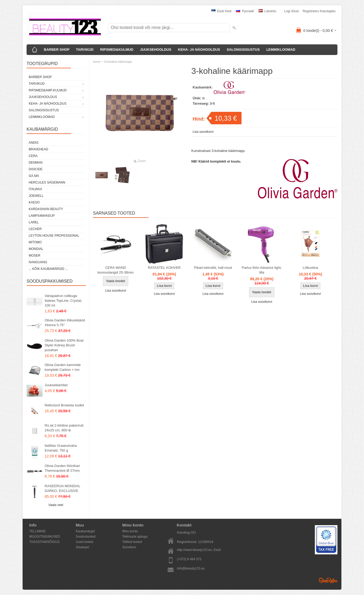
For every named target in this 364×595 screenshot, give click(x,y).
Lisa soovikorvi (203, 132)
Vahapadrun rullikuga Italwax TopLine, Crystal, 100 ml (63, 301)
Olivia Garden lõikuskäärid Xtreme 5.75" (65, 323)
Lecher (35, 229)
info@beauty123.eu (191, 568)
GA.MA (34, 176)
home (97, 62)
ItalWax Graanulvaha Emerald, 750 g (61, 448)
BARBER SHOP (57, 50)
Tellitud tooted (132, 542)
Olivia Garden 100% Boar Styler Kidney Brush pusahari (64, 345)
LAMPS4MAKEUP (42, 216)
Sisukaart (82, 547)
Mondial (36, 249)
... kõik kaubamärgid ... (48, 269)
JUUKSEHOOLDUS (156, 50)
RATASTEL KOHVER (164, 268)
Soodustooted (86, 537)
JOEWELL (36, 196)
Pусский (245, 11)
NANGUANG (38, 262)
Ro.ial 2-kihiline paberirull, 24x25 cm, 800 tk (64, 428)
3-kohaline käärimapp (118, 62)
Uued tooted (84, 542)
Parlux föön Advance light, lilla (262, 270)
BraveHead (38, 149)
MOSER (35, 256)
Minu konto (130, 531)
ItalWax (35, 189)
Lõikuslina (310, 268)
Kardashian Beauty (46, 209)
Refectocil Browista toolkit (64, 405)
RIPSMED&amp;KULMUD (48, 90)
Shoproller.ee (328, 580)
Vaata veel (56, 505)
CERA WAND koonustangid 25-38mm (116, 270)
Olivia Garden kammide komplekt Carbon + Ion (63, 367)
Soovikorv (129, 547)
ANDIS (34, 143)
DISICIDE (36, 169)
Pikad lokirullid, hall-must (213, 268)
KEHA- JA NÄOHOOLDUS (199, 50)
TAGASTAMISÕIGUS (44, 542)
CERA (33, 156)
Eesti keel (221, 11)
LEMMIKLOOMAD (281, 50)
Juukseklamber (56, 385)
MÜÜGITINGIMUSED (45, 537)
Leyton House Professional (54, 236)
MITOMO (35, 242)
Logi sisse (292, 11)
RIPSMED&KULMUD (117, 50)
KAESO (34, 202)
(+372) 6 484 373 (189, 559)
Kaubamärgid (85, 531)
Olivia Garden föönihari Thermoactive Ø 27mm (62, 468)
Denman (36, 163)
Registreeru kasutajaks (319, 11)
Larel (34, 222)
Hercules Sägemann (47, 182)
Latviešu (267, 11)
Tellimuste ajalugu (135, 537)
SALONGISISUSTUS (243, 50)
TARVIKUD (85, 50)
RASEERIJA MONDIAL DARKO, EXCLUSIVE (62, 488)
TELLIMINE (37, 531)
